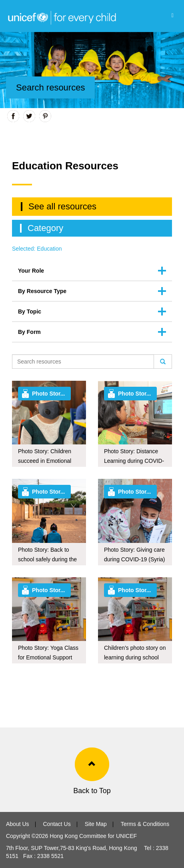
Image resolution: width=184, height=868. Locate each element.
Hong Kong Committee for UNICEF (92, 836)
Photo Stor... (48, 394)
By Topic (30, 311)
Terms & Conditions (145, 824)
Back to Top (92, 791)
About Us (18, 824)
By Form (29, 332)
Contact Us (57, 824)
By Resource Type (42, 291)
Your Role (31, 271)
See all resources (62, 206)
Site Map (96, 824)
